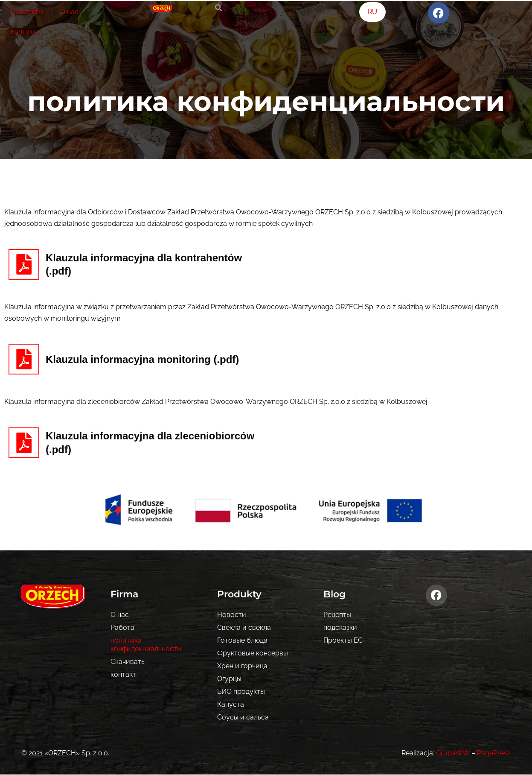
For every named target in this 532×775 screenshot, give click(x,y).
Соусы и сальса (243, 717)
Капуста (231, 704)
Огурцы (229, 679)
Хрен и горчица (242, 666)
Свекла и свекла (244, 627)
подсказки (340, 627)
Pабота (122, 627)
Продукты (27, 12)
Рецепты (337, 615)
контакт (23, 31)
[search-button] (218, 8)
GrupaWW (453, 753)
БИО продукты (241, 692)
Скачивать (128, 662)
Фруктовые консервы (253, 653)
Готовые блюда (242, 640)
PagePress (494, 753)
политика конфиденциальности (146, 645)
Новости (232, 615)
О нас (69, 12)
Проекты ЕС (343, 640)
